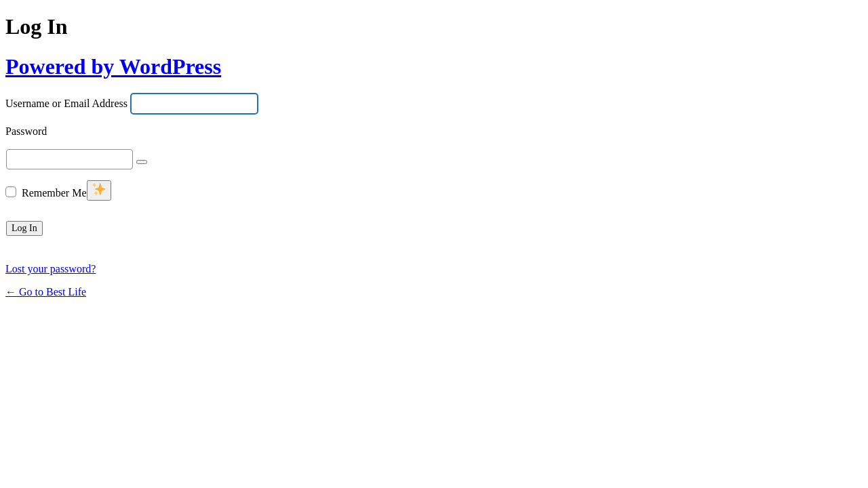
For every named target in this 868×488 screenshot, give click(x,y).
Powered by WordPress (113, 66)
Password (26, 132)
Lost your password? (51, 269)
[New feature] (99, 190)
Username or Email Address (66, 104)
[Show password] (142, 162)
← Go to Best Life (46, 292)
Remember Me (54, 193)
